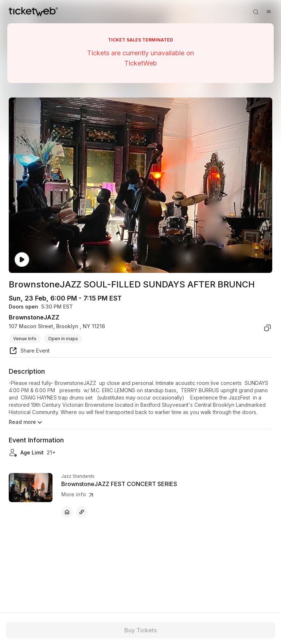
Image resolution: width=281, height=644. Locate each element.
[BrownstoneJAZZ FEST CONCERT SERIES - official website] (67, 512)
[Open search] (255, 12)
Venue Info (25, 339)
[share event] (29, 352)
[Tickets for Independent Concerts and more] (33, 12)
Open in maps (63, 339)
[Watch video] (22, 260)
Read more (26, 422)
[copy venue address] (268, 328)
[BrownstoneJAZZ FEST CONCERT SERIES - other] (82, 512)
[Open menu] (269, 12)
